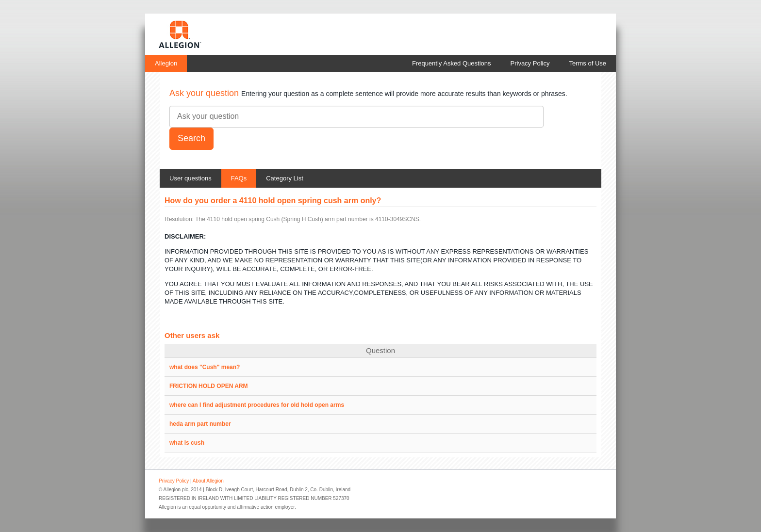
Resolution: (179, 219)
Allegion (166, 63)
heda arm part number (200, 424)
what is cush (187, 443)
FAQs (239, 178)
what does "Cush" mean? (205, 367)
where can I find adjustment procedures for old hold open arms (257, 405)
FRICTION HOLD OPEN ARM (209, 386)
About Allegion (208, 481)
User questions (190, 178)
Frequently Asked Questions (452, 63)
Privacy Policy (530, 63)
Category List (285, 178)
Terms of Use (587, 63)
